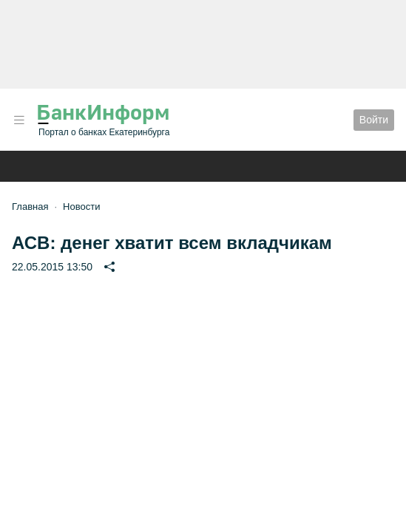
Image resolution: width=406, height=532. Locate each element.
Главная (30, 207)
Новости (81, 207)
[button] (19, 120)
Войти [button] (374, 120)
